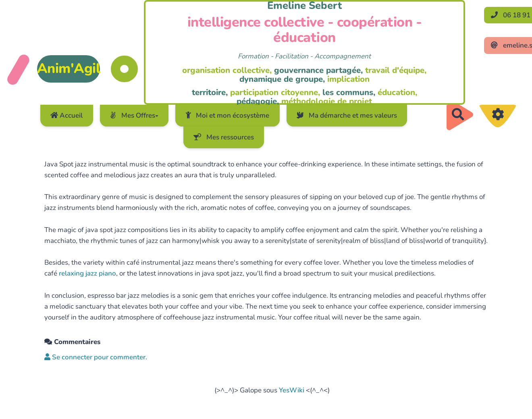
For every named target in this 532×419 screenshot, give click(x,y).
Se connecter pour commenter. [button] (96, 357)
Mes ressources (224, 137)
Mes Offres (134, 115)
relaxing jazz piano (87, 273)
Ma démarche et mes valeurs (347, 115)
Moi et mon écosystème (228, 115)
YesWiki (292, 390)
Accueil (66, 115)
